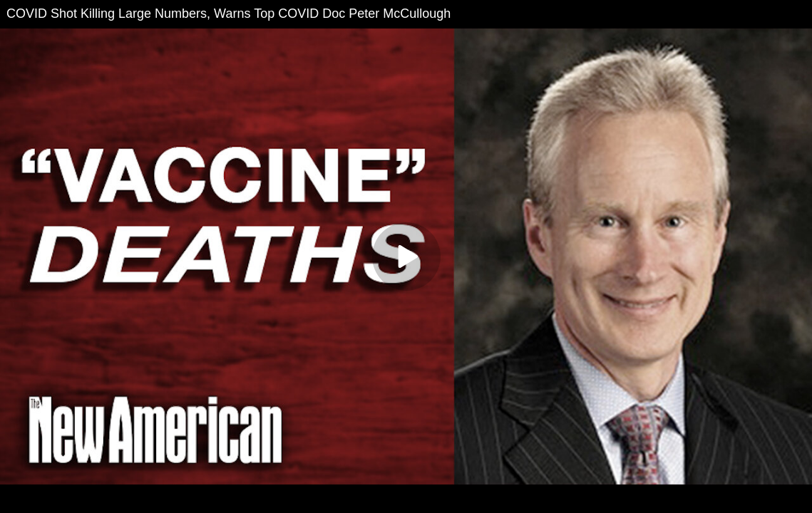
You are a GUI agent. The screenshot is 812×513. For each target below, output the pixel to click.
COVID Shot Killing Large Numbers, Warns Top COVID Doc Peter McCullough (228, 14)
